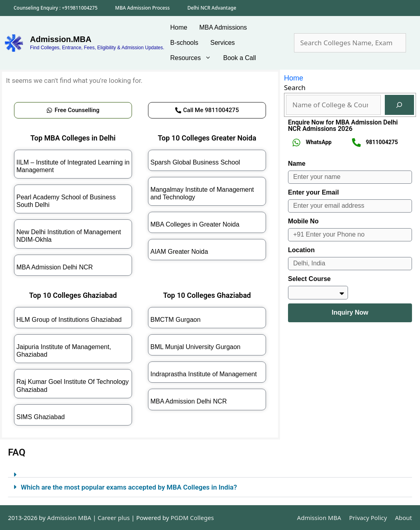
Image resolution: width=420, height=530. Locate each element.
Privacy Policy (368, 518)
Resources (194, 58)
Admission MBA (319, 518)
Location (301, 250)
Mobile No (303, 221)
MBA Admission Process (143, 8)
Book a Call (240, 58)
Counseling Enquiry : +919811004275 (56, 8)
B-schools (184, 43)
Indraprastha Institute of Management (204, 374)
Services (223, 43)
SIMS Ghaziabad (41, 417)
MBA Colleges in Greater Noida (195, 224)
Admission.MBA (61, 39)
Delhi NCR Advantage (212, 8)
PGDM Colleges (192, 518)
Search (295, 87)
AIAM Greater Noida (179, 252)
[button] (210, 471)
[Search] (399, 105)
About (403, 518)
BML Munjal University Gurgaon (195, 347)
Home (179, 27)
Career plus (114, 518)
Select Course (309, 279)
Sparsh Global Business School (195, 162)
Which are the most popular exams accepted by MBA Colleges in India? (129, 487)
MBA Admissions (223, 27)
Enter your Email (313, 192)
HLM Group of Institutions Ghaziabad (69, 320)
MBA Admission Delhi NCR (55, 267)
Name (297, 164)
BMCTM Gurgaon (175, 320)
